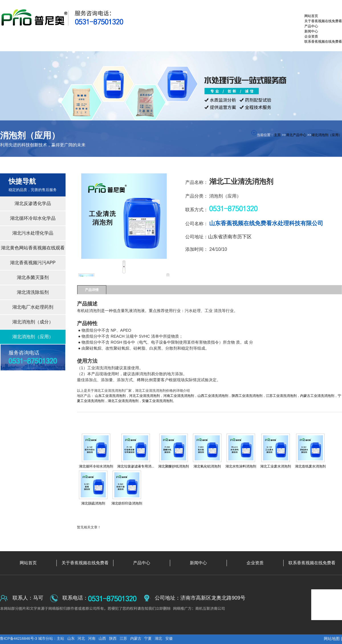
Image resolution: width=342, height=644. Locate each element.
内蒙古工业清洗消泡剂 (317, 396)
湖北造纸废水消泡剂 (310, 466)
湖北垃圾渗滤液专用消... (136, 466)
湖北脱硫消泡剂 (93, 503)
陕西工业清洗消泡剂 (247, 396)
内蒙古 (136, 638)
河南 (92, 638)
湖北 (158, 638)
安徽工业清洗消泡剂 (157, 401)
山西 (102, 638)
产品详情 (92, 290)
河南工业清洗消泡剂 (179, 396)
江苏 (123, 638)
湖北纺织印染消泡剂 (127, 503)
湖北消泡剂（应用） (327, 135)
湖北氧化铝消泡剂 (207, 466)
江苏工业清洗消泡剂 (281, 396)
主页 (277, 135)
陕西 (113, 638)
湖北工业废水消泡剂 (276, 466)
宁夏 (148, 638)
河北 (81, 638)
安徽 (169, 638)
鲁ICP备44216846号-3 (19, 638)
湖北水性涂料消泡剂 (241, 466)
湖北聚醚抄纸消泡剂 (174, 466)
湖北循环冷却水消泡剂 (96, 466)
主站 (60, 638)
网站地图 (332, 639)
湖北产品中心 (296, 135)
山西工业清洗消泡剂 (213, 396)
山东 (71, 638)
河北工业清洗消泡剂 (144, 396)
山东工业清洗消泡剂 (110, 396)
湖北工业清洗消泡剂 (123, 401)
